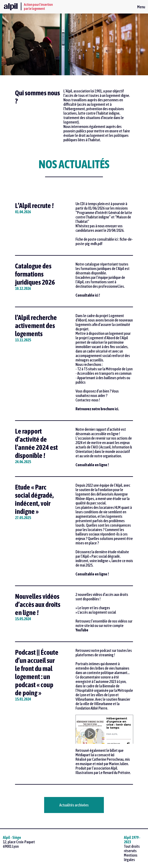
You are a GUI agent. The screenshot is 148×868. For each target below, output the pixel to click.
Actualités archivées (74, 805)
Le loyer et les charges (94, 608)
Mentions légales (131, 857)
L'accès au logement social (97, 612)
